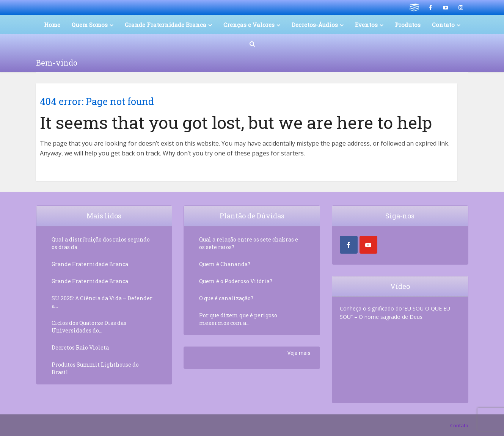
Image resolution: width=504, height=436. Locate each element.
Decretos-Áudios (315, 25)
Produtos (408, 25)
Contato (443, 25)
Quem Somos (90, 25)
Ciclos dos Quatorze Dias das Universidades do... (89, 327)
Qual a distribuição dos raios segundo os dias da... (101, 243)
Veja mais (299, 353)
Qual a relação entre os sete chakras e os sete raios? (249, 243)
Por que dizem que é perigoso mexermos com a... (238, 319)
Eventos (366, 25)
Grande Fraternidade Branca (166, 25)
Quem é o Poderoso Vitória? (236, 281)
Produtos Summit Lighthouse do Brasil (95, 368)
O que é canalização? (226, 298)
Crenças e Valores (249, 25)
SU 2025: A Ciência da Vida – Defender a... (102, 302)
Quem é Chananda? (225, 264)
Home (52, 25)
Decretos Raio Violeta (80, 347)
